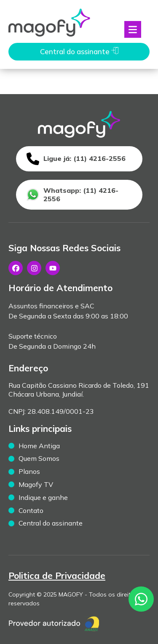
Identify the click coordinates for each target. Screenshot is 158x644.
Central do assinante (51, 523)
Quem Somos (39, 458)
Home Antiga (39, 446)
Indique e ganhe (43, 497)
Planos (29, 471)
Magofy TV (36, 484)
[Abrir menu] (133, 29)
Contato (31, 510)
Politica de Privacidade (57, 576)
